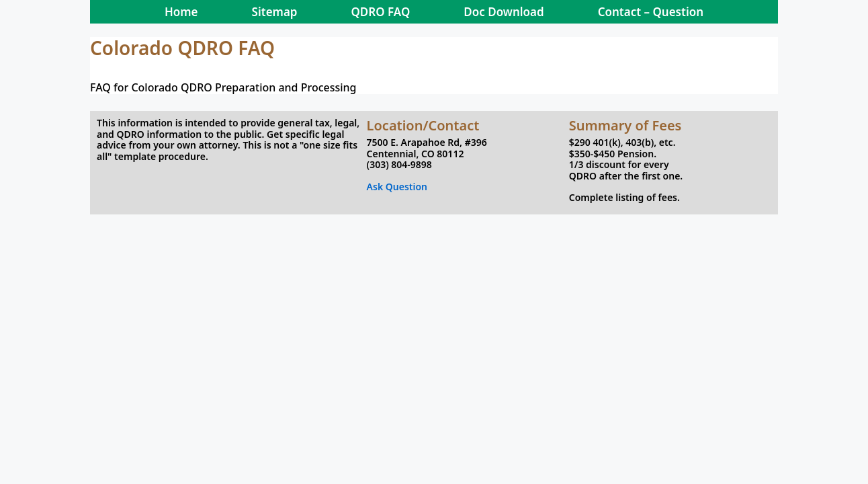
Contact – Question (651, 12)
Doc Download (504, 12)
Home (181, 12)
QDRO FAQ (380, 12)
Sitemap (275, 12)
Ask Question (397, 187)
